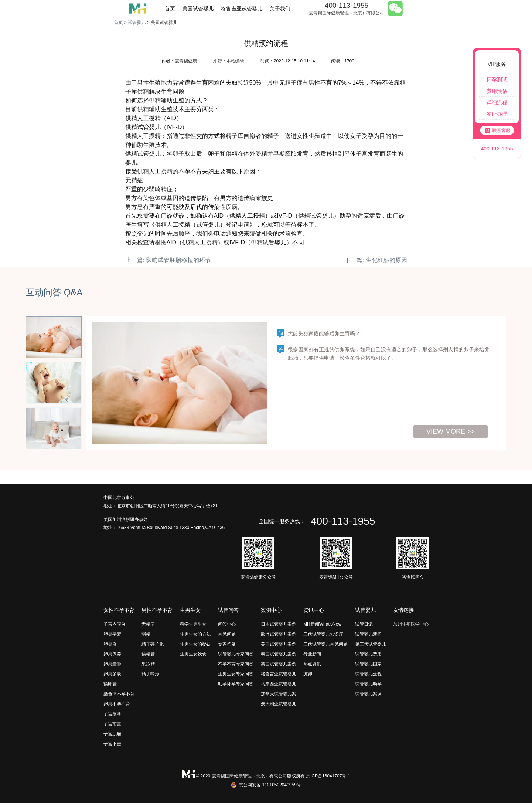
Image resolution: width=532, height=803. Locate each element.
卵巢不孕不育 (117, 704)
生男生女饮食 (193, 654)
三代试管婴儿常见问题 (325, 644)
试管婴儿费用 (368, 654)
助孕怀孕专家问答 (236, 684)
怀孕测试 (497, 79)
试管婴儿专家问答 (236, 654)
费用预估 (497, 91)
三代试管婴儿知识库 (323, 634)
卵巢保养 (112, 654)
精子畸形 (150, 674)
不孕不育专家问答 (236, 664)
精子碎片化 (153, 644)
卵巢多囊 (112, 674)
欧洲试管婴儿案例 (279, 634)
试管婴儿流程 (368, 674)
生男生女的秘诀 (195, 644)
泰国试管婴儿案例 (279, 654)
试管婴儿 (137, 23)
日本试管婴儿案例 (279, 624)
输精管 (148, 654)
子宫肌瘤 (112, 734)
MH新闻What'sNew (322, 624)
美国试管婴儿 (198, 9)
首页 (170, 9)
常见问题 (227, 634)
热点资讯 (312, 664)
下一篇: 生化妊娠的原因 (376, 260)
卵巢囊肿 (112, 664)
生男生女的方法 (195, 634)
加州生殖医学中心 (411, 624)
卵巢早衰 (112, 634)
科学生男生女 (193, 624)
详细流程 (497, 102)
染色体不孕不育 (119, 694)
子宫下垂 (112, 744)
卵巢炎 (110, 644)
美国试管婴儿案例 (279, 644)
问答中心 (227, 624)
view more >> (451, 431)
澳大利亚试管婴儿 (279, 704)
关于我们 (280, 9)
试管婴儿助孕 (368, 684)
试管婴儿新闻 (368, 634)
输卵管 (110, 684)
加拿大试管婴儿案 (279, 694)
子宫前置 (112, 724)
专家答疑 (227, 644)
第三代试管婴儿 (371, 644)
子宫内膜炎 (115, 624)
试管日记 (364, 624)
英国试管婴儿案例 (279, 664)
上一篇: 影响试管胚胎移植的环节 (168, 260)
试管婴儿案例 (368, 694)
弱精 (146, 634)
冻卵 (308, 674)
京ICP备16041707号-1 (328, 776)
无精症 (148, 624)
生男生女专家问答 (236, 674)
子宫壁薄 (112, 714)
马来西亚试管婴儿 (279, 684)
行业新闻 (312, 654)
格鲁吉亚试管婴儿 (242, 9)
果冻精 (148, 664)
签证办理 (497, 114)
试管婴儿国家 (368, 664)
